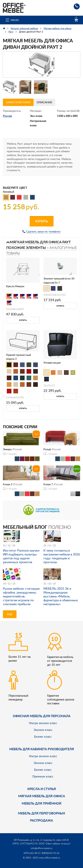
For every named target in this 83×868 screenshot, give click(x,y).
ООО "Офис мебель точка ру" (55, 844)
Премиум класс (43, 776)
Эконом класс (43, 730)
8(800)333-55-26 (51, 853)
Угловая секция (52, 363)
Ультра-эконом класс (43, 723)
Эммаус (7, 449)
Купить (42, 221)
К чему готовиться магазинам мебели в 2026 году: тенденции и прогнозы (62, 556)
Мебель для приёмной (41, 803)
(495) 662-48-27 (32, 853)
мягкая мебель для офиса (42, 796)
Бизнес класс (43, 736)
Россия (7, 116)
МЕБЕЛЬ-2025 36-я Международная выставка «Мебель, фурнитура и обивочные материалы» (61, 596)
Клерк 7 (48, 484)
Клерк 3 (8, 484)
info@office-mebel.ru (42, 848)
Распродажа (41, 820)
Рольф (47, 449)
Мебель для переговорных (42, 813)
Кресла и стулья (42, 789)
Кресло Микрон (15, 286)
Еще (10, 614)
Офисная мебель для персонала (42, 716)
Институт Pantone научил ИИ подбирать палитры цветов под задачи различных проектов (21, 556)
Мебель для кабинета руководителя (42, 749)
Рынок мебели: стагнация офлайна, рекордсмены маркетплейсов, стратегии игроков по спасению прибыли (21, 596)
